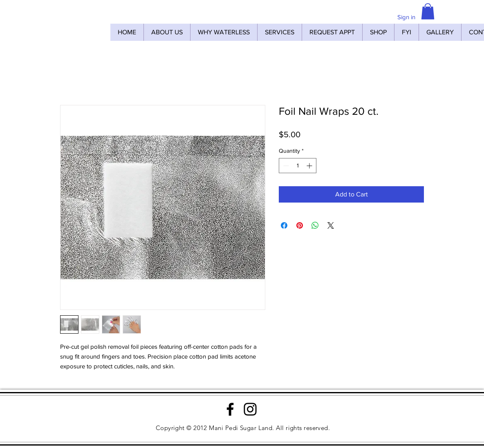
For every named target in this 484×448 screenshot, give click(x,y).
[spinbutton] (298, 166)
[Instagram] (250, 409)
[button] (428, 11)
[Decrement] (285, 166)
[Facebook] (230, 409)
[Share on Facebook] (284, 225)
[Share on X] (331, 225)
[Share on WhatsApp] (315, 225)
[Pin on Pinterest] (300, 225)
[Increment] (310, 166)
